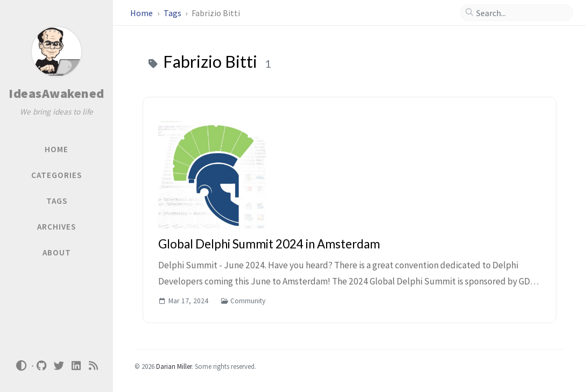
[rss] (94, 366)
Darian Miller (174, 366)
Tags (173, 13)
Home (142, 13)
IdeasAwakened (57, 93)
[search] (521, 13)
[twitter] (59, 366)
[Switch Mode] (21, 366)
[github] (42, 366)
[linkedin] (76, 366)
